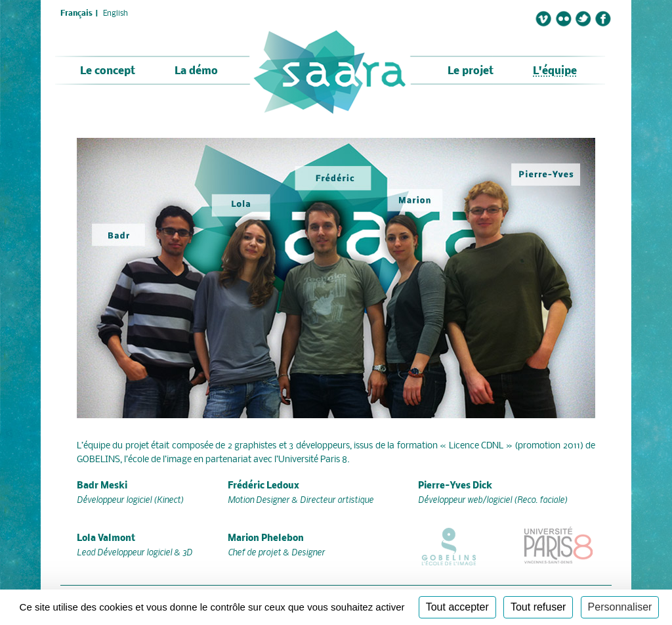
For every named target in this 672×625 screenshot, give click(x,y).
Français (76, 14)
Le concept (108, 71)
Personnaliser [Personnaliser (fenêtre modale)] (620, 607)
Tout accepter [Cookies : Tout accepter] (457, 607)
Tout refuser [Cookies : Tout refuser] (538, 607)
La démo (196, 71)
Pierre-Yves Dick (455, 486)
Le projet (471, 71)
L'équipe (555, 71)
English (115, 14)
